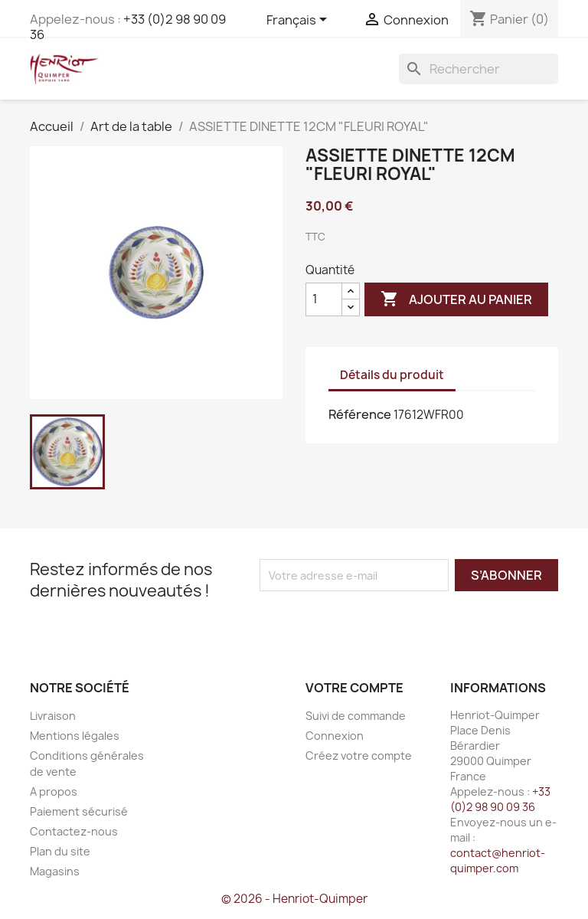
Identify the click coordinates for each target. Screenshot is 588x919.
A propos (54, 791)
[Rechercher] (479, 69)
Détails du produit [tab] (392, 375)
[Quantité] (324, 299)
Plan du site (60, 851)
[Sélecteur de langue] (299, 21)
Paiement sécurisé (79, 811)
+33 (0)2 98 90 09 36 (128, 27)
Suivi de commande (356, 716)
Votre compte (354, 688)
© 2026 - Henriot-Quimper (294, 899)
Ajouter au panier (456, 299)
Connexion (335, 736)
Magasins (55, 871)
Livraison (53, 716)
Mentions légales (75, 736)
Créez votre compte (359, 755)
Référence (360, 414)
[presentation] (387, 621)
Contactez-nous (74, 831)
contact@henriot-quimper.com (498, 860)
